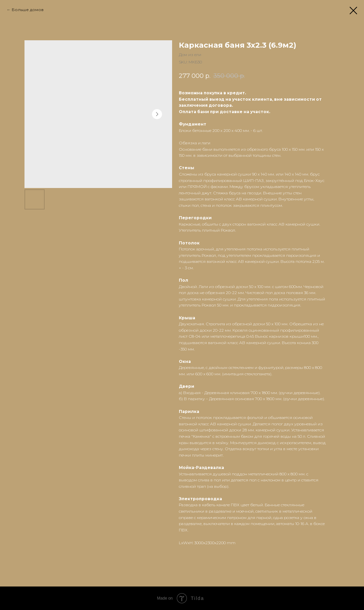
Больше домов (28, 10)
